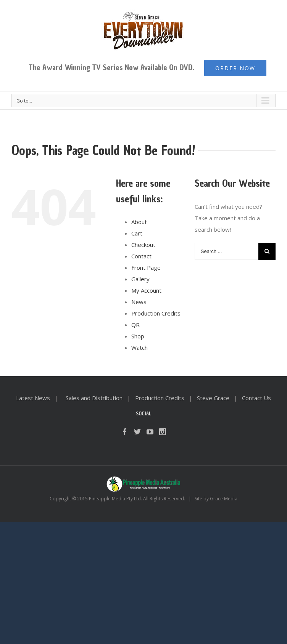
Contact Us (256, 398)
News (139, 302)
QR (135, 325)
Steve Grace (213, 398)
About (139, 222)
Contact (141, 256)
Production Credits (156, 313)
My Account (146, 290)
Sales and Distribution (94, 398)
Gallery (140, 279)
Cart (137, 233)
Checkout (143, 245)
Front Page (146, 268)
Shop (138, 336)
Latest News (33, 398)
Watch (139, 348)
